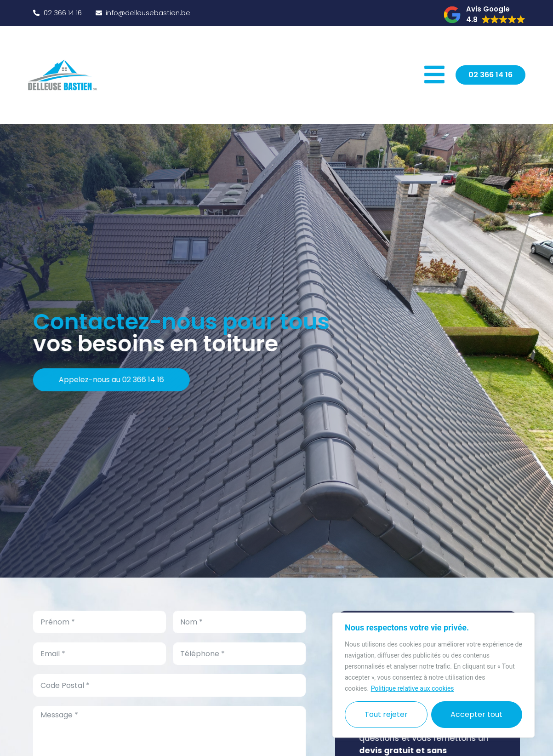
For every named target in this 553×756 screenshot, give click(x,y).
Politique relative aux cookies (413, 688)
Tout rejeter (386, 714)
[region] (433, 675)
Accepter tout (476, 714)
